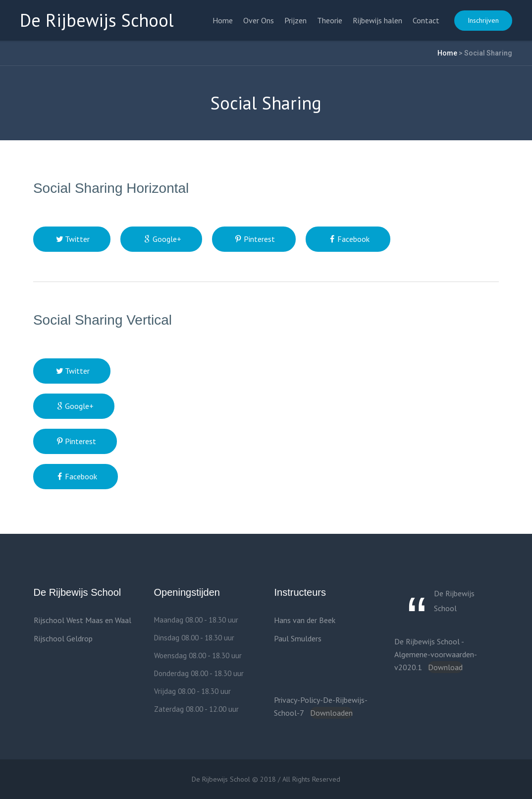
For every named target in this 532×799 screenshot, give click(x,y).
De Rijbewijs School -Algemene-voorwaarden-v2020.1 (436, 654)
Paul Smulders (298, 638)
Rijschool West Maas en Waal (82, 620)
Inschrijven (483, 20)
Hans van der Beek (305, 620)
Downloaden (331, 713)
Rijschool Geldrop (63, 638)
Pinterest (259, 239)
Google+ (167, 239)
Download (445, 667)
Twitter (77, 239)
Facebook (353, 239)
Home (447, 53)
